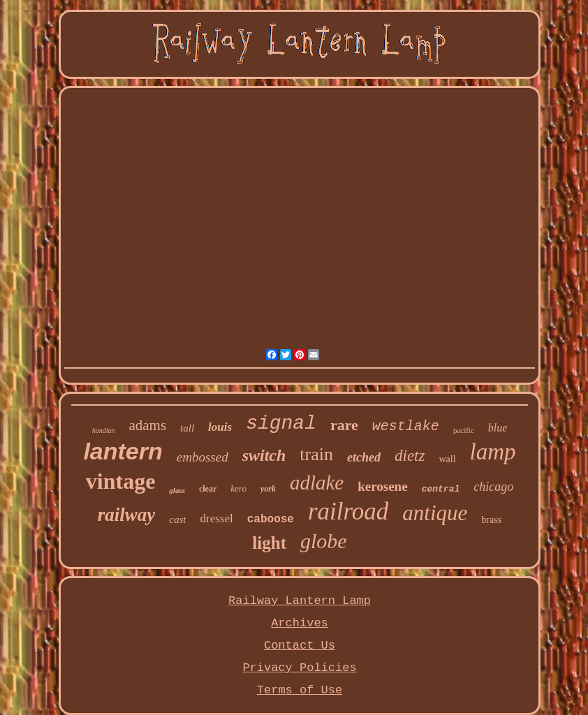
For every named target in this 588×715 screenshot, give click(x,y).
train (316, 454)
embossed (203, 457)
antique (435, 513)
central (441, 489)
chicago (493, 487)
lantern (123, 451)
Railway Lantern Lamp (300, 601)
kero (238, 488)
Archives (300, 623)
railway (127, 515)
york (268, 489)
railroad (348, 511)
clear (208, 489)
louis (220, 427)
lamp (493, 452)
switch (264, 455)
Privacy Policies (299, 668)
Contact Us (300, 646)
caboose (271, 519)
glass (177, 490)
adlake (317, 482)
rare (344, 425)
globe (324, 541)
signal (281, 423)
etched (364, 457)
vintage (121, 481)
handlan (104, 430)
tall (187, 428)
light (269, 543)
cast (177, 519)
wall (447, 459)
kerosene (382, 486)
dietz (410, 456)
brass (491, 520)
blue (498, 428)
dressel (217, 518)
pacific (464, 430)
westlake (406, 426)
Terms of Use (300, 690)
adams (147, 425)
